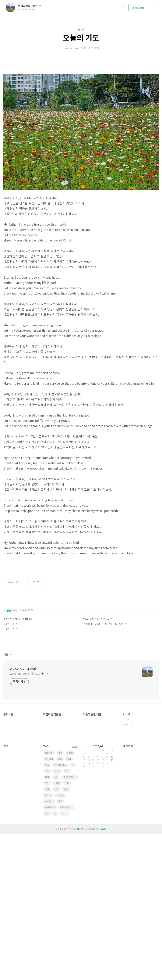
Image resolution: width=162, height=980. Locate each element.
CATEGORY (144, 8)
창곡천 (57, 917)
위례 (67, 930)
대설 (47, 923)
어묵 (56, 936)
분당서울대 (50, 954)
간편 (47, 930)
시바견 (66, 936)
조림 (47, 917)
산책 (47, 960)
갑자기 (57, 930)
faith (81, 30)
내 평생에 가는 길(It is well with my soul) (103, 770)
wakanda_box (30, 6)
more (74, 893)
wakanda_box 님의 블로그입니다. (29, 820)
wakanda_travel (23, 815)
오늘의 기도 (81, 38)
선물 (47, 936)
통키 (56, 923)
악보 (67, 917)
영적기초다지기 (70, 923)
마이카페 (49, 905)
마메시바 (49, 948)
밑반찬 (70, 899)
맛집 (47, 911)
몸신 (60, 948)
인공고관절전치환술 (67, 954)
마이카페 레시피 (61, 911)
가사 (60, 899)
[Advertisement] (81, 95)
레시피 (64, 960)
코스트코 (60, 942)
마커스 (48, 942)
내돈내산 (49, 899)
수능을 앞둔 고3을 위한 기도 (96, 765)
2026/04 (98, 893)
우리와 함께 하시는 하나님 (16, 765)
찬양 (60, 905)
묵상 (69, 905)
